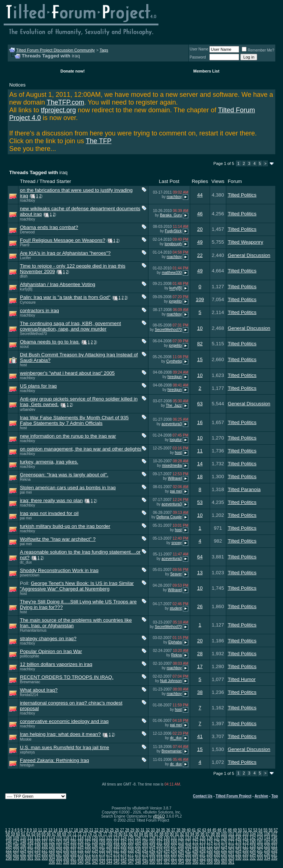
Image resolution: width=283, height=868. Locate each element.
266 (52, 854)
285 (188, 854)
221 (274, 846)
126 (138, 838)
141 (246, 838)
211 (202, 846)
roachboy (27, 200)
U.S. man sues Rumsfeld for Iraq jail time (64, 747)
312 (109, 858)
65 (44, 834)
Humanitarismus (33, 630)
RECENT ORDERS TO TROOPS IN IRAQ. (67, 677)
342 (95, 862)
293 (246, 854)
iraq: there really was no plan (51, 500)
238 (124, 850)
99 (218, 834)
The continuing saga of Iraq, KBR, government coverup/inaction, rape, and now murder (70, 326)
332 (253, 858)
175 (217, 842)
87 (156, 834)
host (23, 365)
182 (267, 842)
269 (74, 854)
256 (253, 850)
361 (231, 862)
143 (260, 838)
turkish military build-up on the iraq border (65, 526)
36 (168, 830)
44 (200, 195)
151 (45, 842)
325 (202, 858)
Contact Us (203, 796)
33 (153, 830)
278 (138, 854)
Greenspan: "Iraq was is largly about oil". (64, 475)
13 (200, 573)
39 (183, 830)
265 (45, 854)
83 (136, 834)
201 (131, 846)
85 (146, 834)
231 (74, 850)
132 (181, 838)
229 (59, 850)
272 (95, 854)
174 (210, 842)
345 (117, 862)
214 (224, 846)
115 (59, 838)
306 (66, 858)
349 (145, 862)
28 (200, 654)
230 (66, 850)
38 (200, 692)
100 (224, 834)
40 (188, 830)
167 (159, 842)
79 (116, 834)
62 (28, 834)
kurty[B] (26, 289)
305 (59, 858)
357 (202, 862)
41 (200, 736)
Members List (206, 71)
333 (260, 858)
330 (238, 858)
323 (188, 858)
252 (224, 850)
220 (267, 846)
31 (142, 830)
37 (173, 830)
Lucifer (25, 258)
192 (66, 846)
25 (112, 830)
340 (81, 862)
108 (9, 838)
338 (66, 862)
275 (117, 854)
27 (122, 830)
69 (64, 834)
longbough (173, 244)
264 (37, 854)
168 (167, 842)
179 (246, 842)
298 (9, 858)
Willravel (175, 478)
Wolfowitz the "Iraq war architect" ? (58, 539)
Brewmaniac (30, 682)
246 (181, 850)
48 (230, 830)
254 (238, 850)
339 (74, 862)
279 (145, 854)
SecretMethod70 (33, 334)
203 (145, 846)
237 (117, 850)
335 (274, 858)
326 (210, 858)
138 (224, 838)
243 (159, 850)
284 (181, 854)
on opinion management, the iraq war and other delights (81, 449)
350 (152, 862)
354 (181, 862)
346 (124, 862)
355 (188, 862)
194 (81, 846)
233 (88, 850)
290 (224, 854)
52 (250, 830)
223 (16, 850)
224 (23, 850)
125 (131, 838)
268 (66, 854)
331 (246, 858)
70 (69, 834)
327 (217, 858)
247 (188, 850)
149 (30, 842)
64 (200, 557)
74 (90, 834)
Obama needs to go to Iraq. (50, 342)
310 (95, 858)
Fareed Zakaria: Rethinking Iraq (54, 760)
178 (238, 842)
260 (9, 854)
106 (267, 834)
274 (109, 854)
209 (188, 846)
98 (213, 834)
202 (138, 846)
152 (52, 842)
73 (85, 834)
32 (148, 830)
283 (174, 854)
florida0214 (29, 695)
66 (49, 834)
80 (120, 834)
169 (174, 842)
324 (195, 858)
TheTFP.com (66, 102)
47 (225, 830)
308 (81, 858)
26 (200, 606)
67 (54, 834)
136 (210, 838)
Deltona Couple (169, 517)
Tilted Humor (242, 679)
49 (200, 242)
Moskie (26, 739)
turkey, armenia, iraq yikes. (49, 462)
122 (109, 838)
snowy (177, 543)
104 (253, 834)
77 (105, 834)
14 (200, 464)
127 (145, 838)
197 (102, 846)
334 (267, 858)
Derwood (27, 232)
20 (200, 229)
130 (167, 838)
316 (138, 858)
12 (45, 830)
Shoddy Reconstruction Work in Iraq (59, 570)
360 (224, 862)
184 (9, 846)
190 (52, 846)
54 (260, 830)
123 (117, 838)
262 (23, 854)
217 (246, 846)
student (176, 608)
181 (260, 842)
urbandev (28, 410)
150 (37, 842)
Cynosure (28, 302)
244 (167, 850)
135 (202, 838)
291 (231, 854)
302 (37, 858)
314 (124, 858)
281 (159, 854)
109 (200, 299)
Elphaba (175, 642)
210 (195, 846)
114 (52, 838)
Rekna (25, 479)
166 (152, 842)
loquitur (176, 440)
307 (74, 858)
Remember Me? (258, 50)
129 (159, 838)
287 (202, 854)
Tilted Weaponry (245, 242)
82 (200, 344)
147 (16, 842)
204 (152, 846)
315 (131, 858)
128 (152, 838)
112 (37, 838)
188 (37, 846)
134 (195, 838)
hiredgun (174, 377)
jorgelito (175, 301)
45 (214, 830)
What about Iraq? (39, 690)
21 (91, 830)
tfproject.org (58, 110)
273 (102, 854)
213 (217, 846)
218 (253, 846)
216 (238, 846)
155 (74, 842)
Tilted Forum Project (233, 796)
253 (231, 850)
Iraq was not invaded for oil (49, 513)
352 (167, 862)
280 (152, 854)
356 (195, 862)
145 (274, 838)
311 (102, 858)
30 (137, 830)
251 (217, 850)
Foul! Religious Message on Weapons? (63, 240)
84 (141, 834)
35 (163, 830)
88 (162, 834)
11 (200, 451)
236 (109, 850)
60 (18, 834)
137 (217, 838)
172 (195, 842)
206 (167, 846)
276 (124, 854)
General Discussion (249, 255)
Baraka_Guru (171, 215)
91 (177, 834)
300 (23, 858)
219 (260, 846)
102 (238, 834)
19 (81, 830)
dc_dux (26, 562)
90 (172, 834)
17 (200, 666)
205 (159, 846)
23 (102, 830)
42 (199, 830)
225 (30, 850)
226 (37, 850)
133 (188, 838)
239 (131, 850)
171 (188, 842)
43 (204, 830)
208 (181, 846)
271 (88, 854)
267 (59, 854)
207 (174, 846)
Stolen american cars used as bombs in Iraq (68, 488)
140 (238, 838)
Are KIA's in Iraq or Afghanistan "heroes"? (65, 253)
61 (23, 834)
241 (145, 850)
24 (107, 830)
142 (253, 838)
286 (195, 854)
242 (152, 850)
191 (59, 846)
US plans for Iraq (38, 386)
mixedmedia (172, 465)
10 (200, 328)
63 (200, 404)
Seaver (176, 574)
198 (109, 846)
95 (197, 834)
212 (210, 846)
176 (224, 842)
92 (182, 834)
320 (167, 858)
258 (267, 850)
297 (274, 854)
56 (271, 830)
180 (253, 842)
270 (81, 854)
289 (217, 854)
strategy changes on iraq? (48, 638)
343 (102, 862)
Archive (261, 796)
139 (231, 838)
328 (224, 858)
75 (95, 834)
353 (174, 862)
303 (45, 858)
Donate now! (73, 71)
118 (81, 838)
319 (159, 858)
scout (24, 347)
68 (59, 834)
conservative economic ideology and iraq (64, 721)
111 (30, 838)
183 (274, 842)
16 (200, 422)
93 (187, 834)
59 (13, 834)
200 (124, 846)
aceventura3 (172, 424)
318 (152, 858)
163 (131, 842)
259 (274, 850)
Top (275, 796)
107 (274, 834)
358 (210, 862)
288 (210, 854)
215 (231, 846)
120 (95, 838)
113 (45, 838)
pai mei (26, 492)
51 (245, 830)
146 (9, 842)
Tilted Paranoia (244, 489)
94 (192, 834)
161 (117, 842)
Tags (104, 50)
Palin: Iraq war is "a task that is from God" (65, 297)
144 (267, 838)
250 (210, 850)
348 (138, 862)
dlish (24, 276)
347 (131, 862)
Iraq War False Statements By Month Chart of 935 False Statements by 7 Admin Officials (74, 420)
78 (110, 834)
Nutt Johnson (171, 681)
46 (200, 214)
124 (124, 838)
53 (200, 502)
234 (95, 850)
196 (95, 846)
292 (238, 854)
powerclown (30, 575)
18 (200, 477)
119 (88, 838)
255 (246, 850)
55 (265, 830)
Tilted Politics (242, 195)
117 (74, 838)
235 (102, 850)
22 (200, 255)
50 (240, 830)
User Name (199, 49)
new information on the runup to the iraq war (68, 436)
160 (109, 842)
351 (159, 862)
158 (95, 842)
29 (132, 830)
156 (81, 842)
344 (109, 862)
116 (66, 838)
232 (81, 850)
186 (23, 846)
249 (202, 850)
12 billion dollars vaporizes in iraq (56, 664)
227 (45, 850)
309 (88, 858)
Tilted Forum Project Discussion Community (56, 50)
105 (260, 834)
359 (217, 862)
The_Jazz (174, 405)
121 (102, 838)
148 (23, 842)
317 (145, 858)
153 (59, 842)
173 (202, 842)
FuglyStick (173, 231)
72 (79, 834)
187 (30, 846)
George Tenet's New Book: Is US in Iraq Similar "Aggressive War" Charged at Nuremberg (77, 586)
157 (88, 842)
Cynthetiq (174, 361)
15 (200, 359)
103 (246, 834)
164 (138, 842)
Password (198, 57)
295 (260, 854)
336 (52, 862)
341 (88, 862)
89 (167, 834)
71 (74, 834)
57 (276, 830)
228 (52, 850)
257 (260, 850)
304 (52, 858)
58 (8, 834)
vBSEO (159, 816)
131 (174, 838)
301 (30, 858)
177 (231, 842)
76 (100, 834)
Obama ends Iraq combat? (49, 227)
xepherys (27, 752)
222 (9, 850)
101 (231, 834)
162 (124, 842)
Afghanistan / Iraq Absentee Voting (58, 284)
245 (174, 850)
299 (16, 858)
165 (145, 842)
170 (181, 842)
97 (208, 834)
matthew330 (172, 273)
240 (138, 850)
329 (231, 858)
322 (181, 858)
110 (23, 838)
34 (158, 830)
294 (253, 854)
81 (125, 834)
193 (74, 846)
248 (195, 850)
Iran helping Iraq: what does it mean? (60, 734)
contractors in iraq (39, 310)
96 (202, 834)
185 (16, 846)
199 (117, 846)
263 (30, 854)
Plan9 (25, 245)
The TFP (99, 141)
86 (151, 834)
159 (102, 842)
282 (167, 854)
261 (16, 854)
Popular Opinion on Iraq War (51, 651)
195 (88, 846)
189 (45, 846)
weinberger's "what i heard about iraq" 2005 (67, 373)
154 (66, 842)
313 (117, 858)
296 (267, 854)
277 (131, 854)
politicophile (29, 656)
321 (174, 858)
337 (59, 862)
